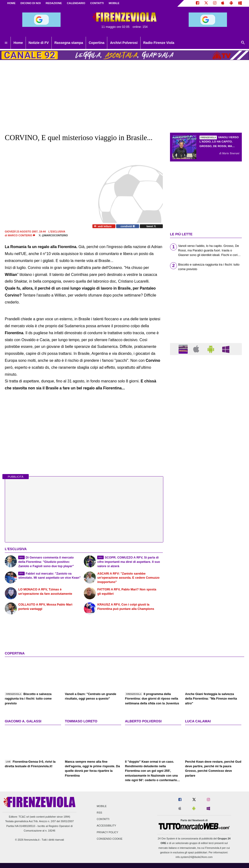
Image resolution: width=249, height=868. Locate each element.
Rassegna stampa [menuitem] (69, 43)
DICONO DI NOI (31, 3)
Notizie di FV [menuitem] (39, 43)
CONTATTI (97, 3)
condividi (128, 226)
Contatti (103, 819)
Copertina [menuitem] (96, 43)
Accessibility (106, 826)
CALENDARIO (76, 3)
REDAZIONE (54, 3)
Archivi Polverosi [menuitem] (124, 43)
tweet (151, 226)
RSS (99, 813)
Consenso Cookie (110, 839)
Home (11, 3)
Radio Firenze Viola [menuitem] (159, 43)
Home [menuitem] (18, 43)
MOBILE (114, 3)
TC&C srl (24, 817)
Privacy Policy (108, 832)
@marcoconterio (53, 235)
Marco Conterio (20, 235)
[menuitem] (6, 43)
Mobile (102, 806)
